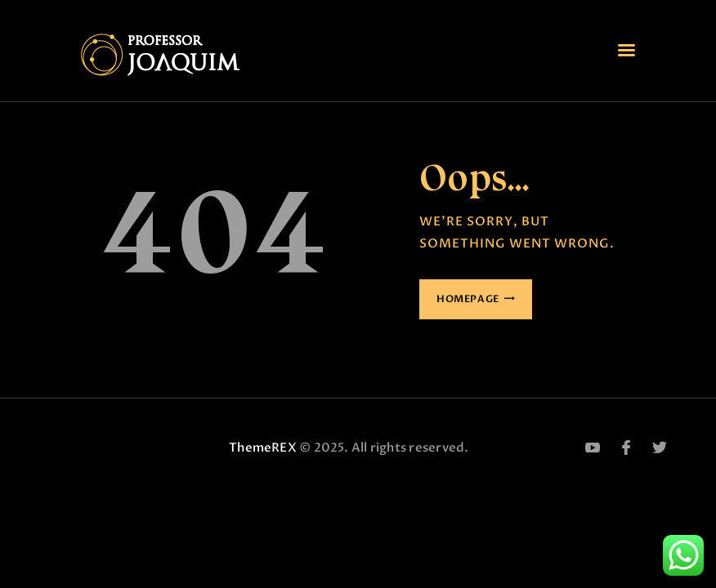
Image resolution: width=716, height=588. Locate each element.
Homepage (468, 299)
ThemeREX (263, 448)
